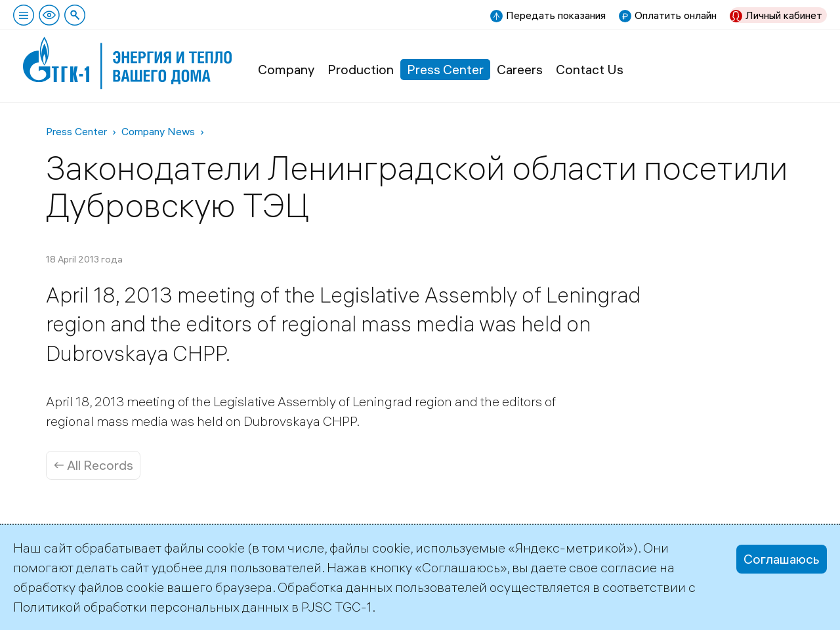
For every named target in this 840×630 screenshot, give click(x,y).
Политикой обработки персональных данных (151, 607)
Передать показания (556, 15)
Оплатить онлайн (676, 15)
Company (286, 69)
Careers (520, 69)
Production (361, 69)
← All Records (93, 465)
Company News (158, 131)
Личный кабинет (784, 15)
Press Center (445, 69)
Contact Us (590, 69)
